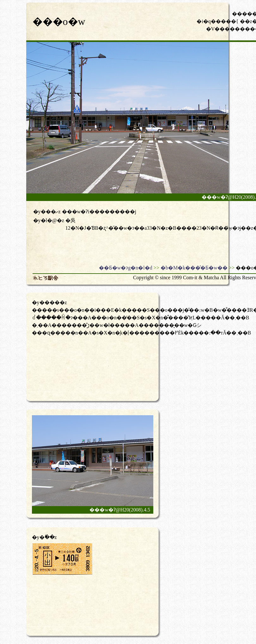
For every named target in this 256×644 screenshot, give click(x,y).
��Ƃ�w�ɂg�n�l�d (126, 268)
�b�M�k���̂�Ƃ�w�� (194, 268)
